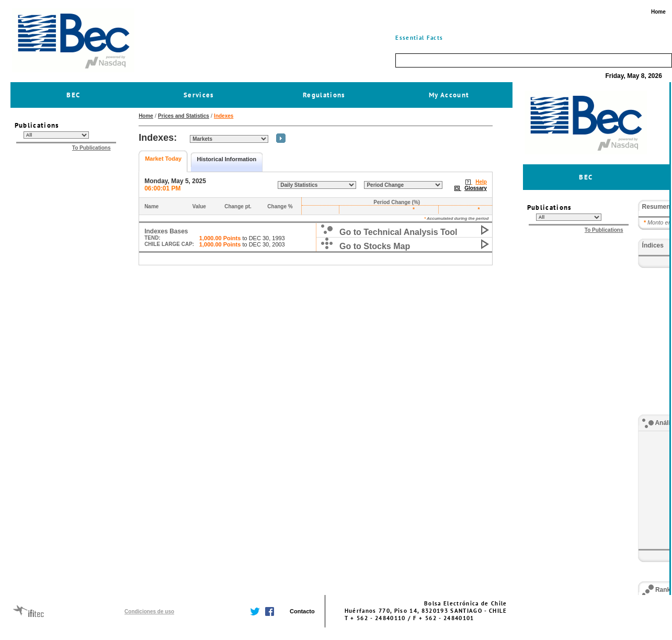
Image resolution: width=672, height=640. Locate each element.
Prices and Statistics (184, 116)
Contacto (302, 611)
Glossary (476, 188)
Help (481, 182)
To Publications (92, 148)
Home (146, 116)
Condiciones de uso (149, 611)
